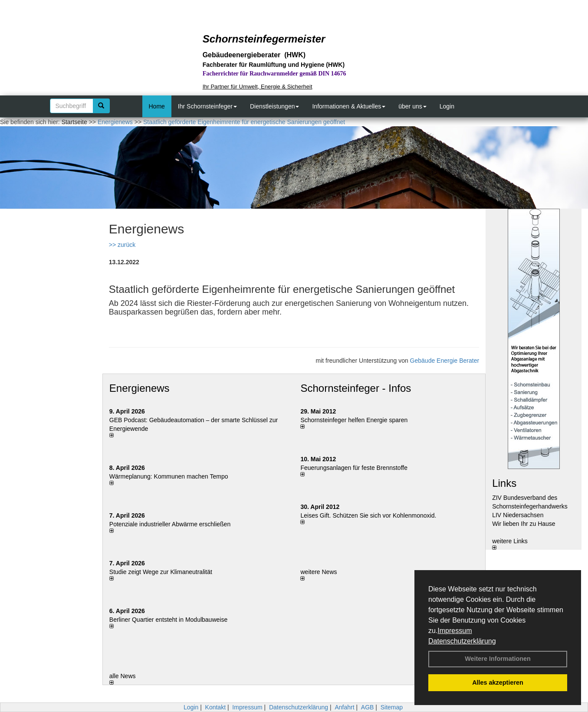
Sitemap (392, 707)
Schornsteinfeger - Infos (356, 388)
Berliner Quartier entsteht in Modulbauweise (168, 620)
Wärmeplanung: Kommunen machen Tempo (169, 476)
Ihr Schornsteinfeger (207, 106)
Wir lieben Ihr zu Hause (524, 524)
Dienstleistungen (275, 106)
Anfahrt (344, 707)
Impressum (455, 631)
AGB (368, 707)
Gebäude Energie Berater (445, 361)
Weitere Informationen (498, 659)
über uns (412, 106)
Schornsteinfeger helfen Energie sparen (354, 420)
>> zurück (122, 245)
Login (447, 106)
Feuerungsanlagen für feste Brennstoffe (354, 468)
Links (504, 483)
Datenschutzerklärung (462, 641)
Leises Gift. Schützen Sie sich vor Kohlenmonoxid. (368, 515)
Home (157, 106)
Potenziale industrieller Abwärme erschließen (170, 524)
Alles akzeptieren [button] (498, 682)
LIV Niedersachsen (518, 515)
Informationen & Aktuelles (349, 106)
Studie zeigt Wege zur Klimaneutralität (161, 572)
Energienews (140, 388)
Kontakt (215, 707)
